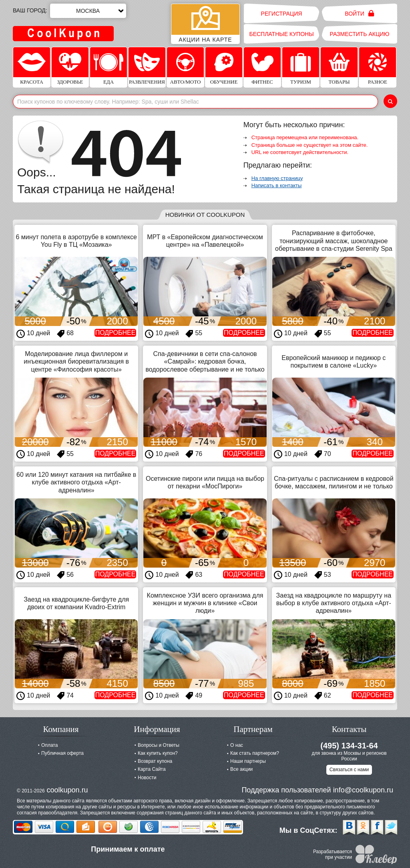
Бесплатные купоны (281, 34)
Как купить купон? (158, 753)
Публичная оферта (62, 753)
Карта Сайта (152, 769)
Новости (147, 778)
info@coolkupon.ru (363, 790)
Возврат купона (155, 761)
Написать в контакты (277, 185)
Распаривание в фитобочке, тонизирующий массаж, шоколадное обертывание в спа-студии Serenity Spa (334, 241)
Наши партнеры (248, 761)
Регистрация (282, 14)
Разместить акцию (360, 34)
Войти (359, 13)
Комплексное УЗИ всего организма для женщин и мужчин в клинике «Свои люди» (205, 603)
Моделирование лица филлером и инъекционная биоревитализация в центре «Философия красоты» (76, 361)
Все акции (241, 769)
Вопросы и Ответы (159, 745)
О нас (237, 745)
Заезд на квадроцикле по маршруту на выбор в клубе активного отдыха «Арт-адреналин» (334, 603)
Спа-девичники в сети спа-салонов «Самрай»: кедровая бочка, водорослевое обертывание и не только (205, 361)
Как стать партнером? (255, 753)
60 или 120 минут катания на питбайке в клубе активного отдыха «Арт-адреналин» (76, 482)
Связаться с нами (349, 770)
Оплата (49, 745)
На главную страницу (277, 178)
